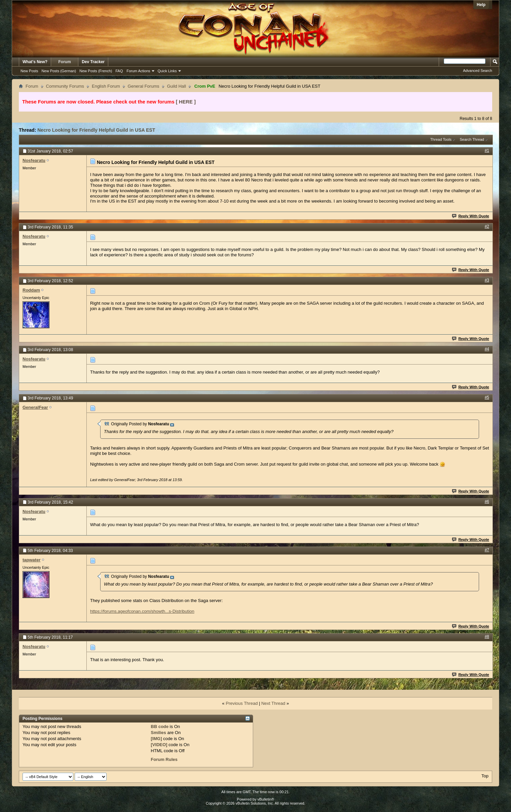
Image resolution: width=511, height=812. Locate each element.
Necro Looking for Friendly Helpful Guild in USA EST (96, 130)
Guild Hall (176, 86)
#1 (487, 151)
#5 (487, 397)
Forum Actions (139, 71)
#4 (487, 349)
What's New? (35, 62)
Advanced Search (478, 71)
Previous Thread (242, 703)
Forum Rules (164, 759)
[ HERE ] (186, 102)
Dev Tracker (93, 62)
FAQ (119, 71)
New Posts (29, 71)
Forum (65, 62)
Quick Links (167, 71)
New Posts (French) (96, 71)
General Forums (144, 86)
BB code (160, 726)
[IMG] (156, 739)
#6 (487, 502)
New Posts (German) (59, 71)
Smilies (159, 733)
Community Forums (65, 86)
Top (485, 776)
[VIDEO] (159, 745)
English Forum (106, 86)
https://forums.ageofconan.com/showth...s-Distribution (142, 611)
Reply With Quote (471, 216)
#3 (487, 280)
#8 (487, 637)
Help (481, 5)
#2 (487, 226)
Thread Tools (441, 139)
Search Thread (472, 139)
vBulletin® (266, 799)
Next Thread (273, 703)
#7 (487, 550)
